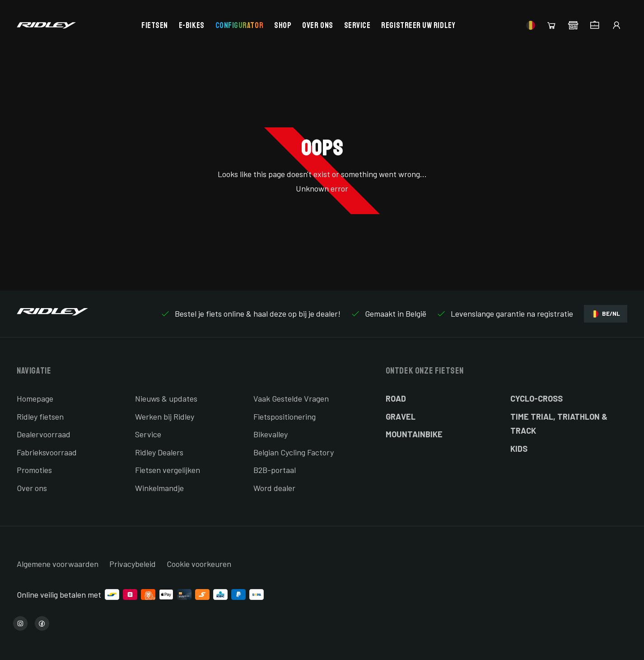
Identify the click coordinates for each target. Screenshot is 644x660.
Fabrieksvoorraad (47, 452)
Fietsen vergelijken (168, 470)
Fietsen (155, 25)
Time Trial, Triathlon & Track (559, 424)
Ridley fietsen (40, 417)
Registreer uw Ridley (418, 25)
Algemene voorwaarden (58, 564)
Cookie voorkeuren (199, 564)
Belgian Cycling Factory (294, 452)
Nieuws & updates (166, 398)
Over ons (317, 25)
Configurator (239, 25)
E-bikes (192, 25)
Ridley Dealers (159, 452)
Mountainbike (414, 434)
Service (357, 25)
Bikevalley (271, 434)
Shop (283, 25)
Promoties (34, 470)
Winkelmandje (159, 488)
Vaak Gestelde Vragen (291, 398)
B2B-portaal (275, 470)
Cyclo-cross (537, 398)
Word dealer (274, 488)
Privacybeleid (133, 564)
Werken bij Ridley (165, 417)
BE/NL (606, 314)
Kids (519, 449)
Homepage (35, 398)
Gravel (401, 417)
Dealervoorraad (44, 434)
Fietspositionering (285, 417)
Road (396, 398)
